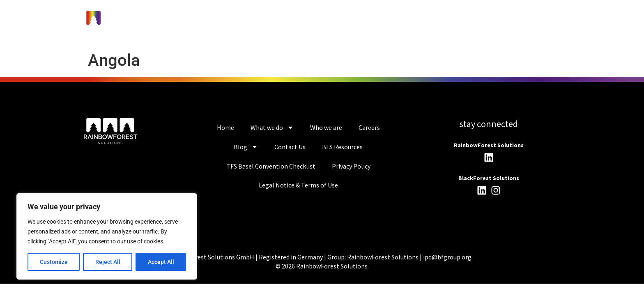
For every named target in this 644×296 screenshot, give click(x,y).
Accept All (161, 262)
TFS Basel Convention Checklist (271, 166)
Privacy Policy (351, 166)
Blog (246, 147)
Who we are (326, 127)
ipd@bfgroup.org (447, 257)
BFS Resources (342, 147)
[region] (107, 236)
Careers (369, 127)
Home (225, 127)
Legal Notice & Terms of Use (298, 185)
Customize (54, 262)
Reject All (108, 262)
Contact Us (290, 147)
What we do (272, 127)
